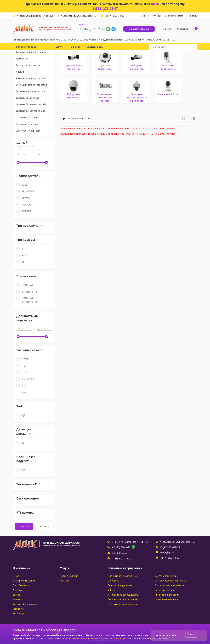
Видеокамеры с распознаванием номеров (105, 98)
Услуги (61, 47)
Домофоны (36, 59)
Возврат (17, 595)
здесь (155, 4)
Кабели (20, 72)
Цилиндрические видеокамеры (73, 67)
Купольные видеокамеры (105, 67)
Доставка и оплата (174, 16)
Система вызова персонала (36, 111)
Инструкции (19, 613)
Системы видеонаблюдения (36, 52)
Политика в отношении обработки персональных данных (99, 638)
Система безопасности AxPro (36, 104)
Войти (168, 29)
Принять (191, 634)
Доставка (18, 590)
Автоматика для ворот (36, 124)
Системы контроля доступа (36, 91)
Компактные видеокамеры (168, 67)
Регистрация (182, 29)
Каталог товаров (28, 47)
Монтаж (64, 581)
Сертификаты (95, 47)
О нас (145, 16)
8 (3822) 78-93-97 (92, 29)
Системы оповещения (36, 98)
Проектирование (69, 576)
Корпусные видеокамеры (137, 67)
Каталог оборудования (25, 604)
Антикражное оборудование (36, 78)
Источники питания (36, 118)
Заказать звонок (139, 29)
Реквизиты (18, 609)
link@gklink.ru (119, 553)
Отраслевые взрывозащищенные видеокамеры (137, 98)
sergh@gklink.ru (169, 552)
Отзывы (157, 16)
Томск (82, 25)
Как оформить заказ (24, 581)
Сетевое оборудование (36, 65)
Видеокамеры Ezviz (168, 94)
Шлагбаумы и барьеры (28, 131)
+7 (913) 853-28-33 (170, 547)
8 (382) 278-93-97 (105, 9)
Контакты (193, 16)
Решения (76, 47)
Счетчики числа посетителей (31, 85)
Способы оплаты (21, 585)
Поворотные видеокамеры (74, 96)
